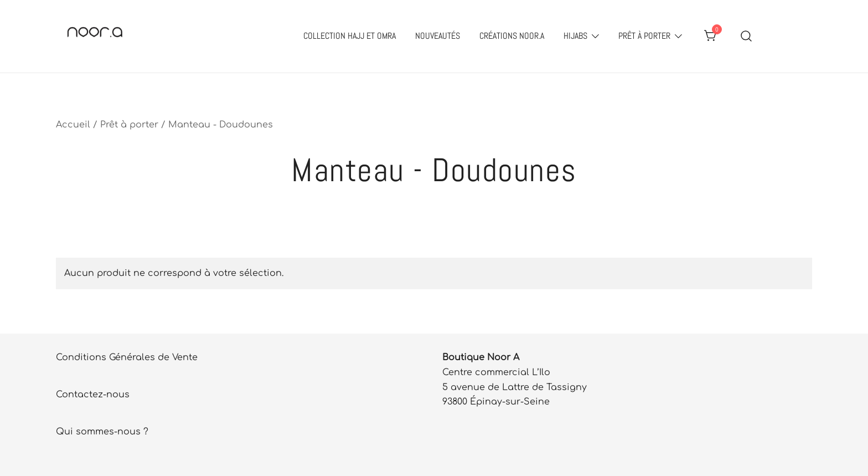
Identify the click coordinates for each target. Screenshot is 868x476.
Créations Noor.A (512, 36)
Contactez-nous (93, 395)
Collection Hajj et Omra (350, 36)
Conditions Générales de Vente (127, 357)
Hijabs (575, 36)
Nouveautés (438, 36)
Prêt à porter (644, 36)
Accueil (73, 125)
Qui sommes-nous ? (102, 432)
